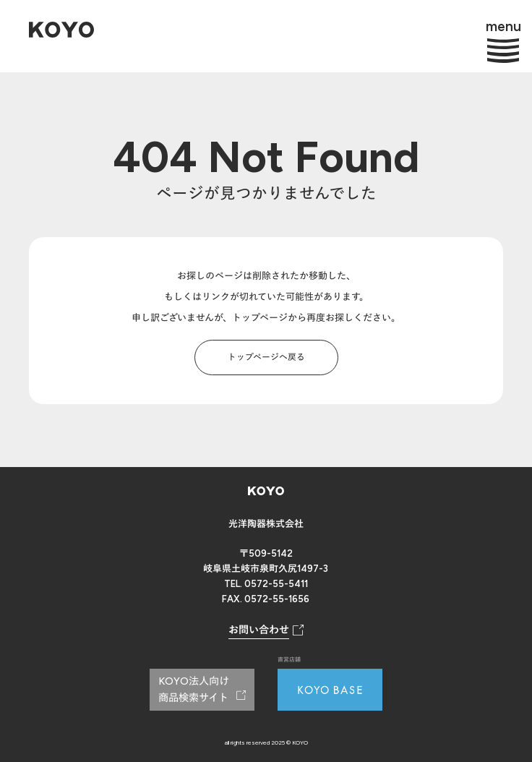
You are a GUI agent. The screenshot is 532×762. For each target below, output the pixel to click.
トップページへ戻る (266, 357)
